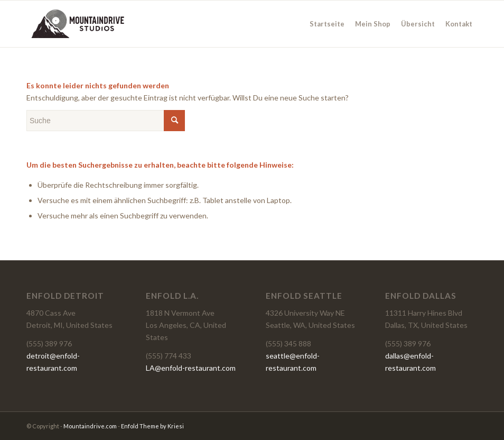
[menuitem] (327, 24)
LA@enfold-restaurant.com (191, 368)
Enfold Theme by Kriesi (152, 426)
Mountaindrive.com (90, 426)
